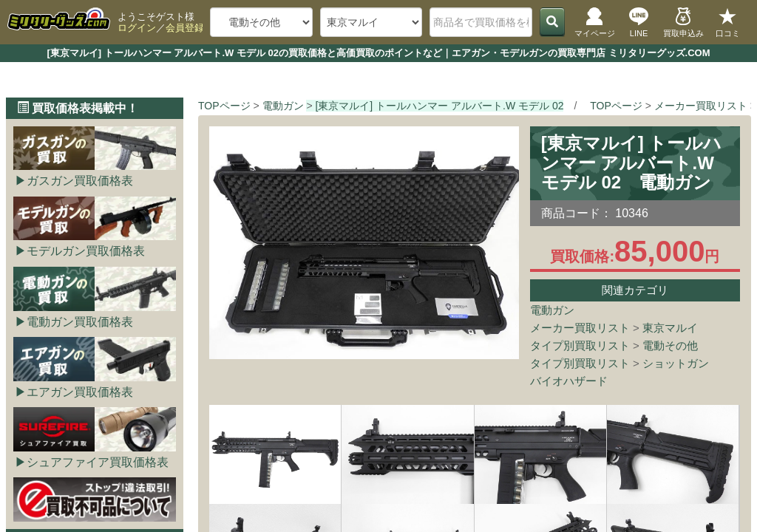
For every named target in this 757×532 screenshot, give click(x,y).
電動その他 (670, 345)
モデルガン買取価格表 (86, 251)
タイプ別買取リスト (580, 345)
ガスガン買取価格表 (80, 181)
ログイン (137, 28)
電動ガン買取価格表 (80, 322)
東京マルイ (670, 328)
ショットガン (676, 363)
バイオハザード (569, 381)
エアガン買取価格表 (80, 392)
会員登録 (185, 28)
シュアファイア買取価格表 (98, 462)
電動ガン (552, 310)
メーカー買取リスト (580, 328)
